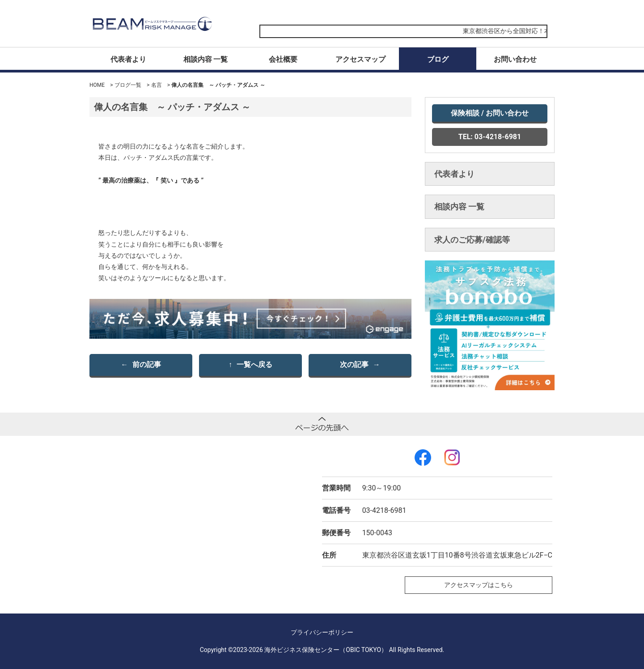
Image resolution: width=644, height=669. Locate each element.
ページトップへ (322, 424)
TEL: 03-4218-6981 (490, 137)
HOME (97, 85)
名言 (157, 85)
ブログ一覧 (128, 85)
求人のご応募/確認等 (472, 240)
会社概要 (283, 59)
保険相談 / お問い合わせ (490, 113)
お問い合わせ (515, 59)
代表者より (128, 59)
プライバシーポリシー (322, 632)
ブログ (438, 59)
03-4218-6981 (384, 510)
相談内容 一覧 (206, 59)
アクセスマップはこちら (479, 585)
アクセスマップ (360, 59)
